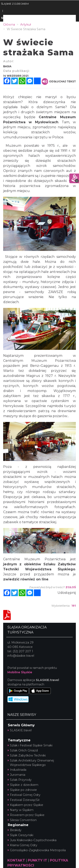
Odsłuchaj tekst (59, 82)
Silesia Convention (22, 820)
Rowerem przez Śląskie (26, 815)
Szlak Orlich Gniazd (23, 750)
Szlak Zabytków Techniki (27, 755)
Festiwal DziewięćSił (24, 800)
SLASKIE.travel (20, 730)
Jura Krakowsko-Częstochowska (32, 840)
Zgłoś (71, 587)
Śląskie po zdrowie (22, 790)
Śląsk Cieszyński (21, 835)
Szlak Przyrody (20, 780)
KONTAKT (16, 860)
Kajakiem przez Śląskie (25, 805)
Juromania (17, 775)
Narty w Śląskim (21, 810)
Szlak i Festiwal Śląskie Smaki (30, 745)
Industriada (17, 770)
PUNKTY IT (37, 860)
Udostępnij (67, 593)
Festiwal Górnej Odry (24, 795)
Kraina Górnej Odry (23, 845)
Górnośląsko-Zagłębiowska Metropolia (37, 850)
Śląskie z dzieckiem (23, 785)
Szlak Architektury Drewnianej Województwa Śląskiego (31, 763)
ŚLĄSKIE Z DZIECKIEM (15, 4)
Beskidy (15, 830)
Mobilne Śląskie (20, 672)
